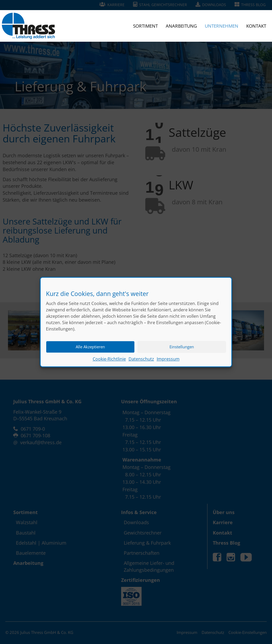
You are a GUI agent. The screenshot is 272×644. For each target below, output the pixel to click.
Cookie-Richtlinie (109, 362)
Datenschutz (141, 362)
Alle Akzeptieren (90, 350)
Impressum (168, 362)
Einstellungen (182, 350)
